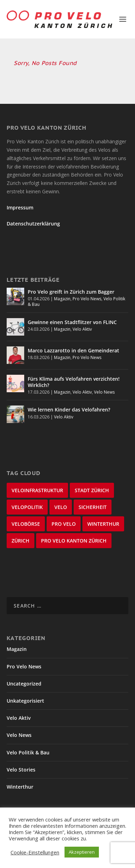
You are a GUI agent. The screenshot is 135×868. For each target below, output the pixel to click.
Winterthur (20, 787)
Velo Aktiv (82, 329)
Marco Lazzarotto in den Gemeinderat (73, 350)
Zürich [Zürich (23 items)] (21, 541)
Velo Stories (21, 770)
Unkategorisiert (25, 701)
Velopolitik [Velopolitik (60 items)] (27, 507)
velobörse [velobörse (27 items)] (26, 524)
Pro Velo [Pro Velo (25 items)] (64, 524)
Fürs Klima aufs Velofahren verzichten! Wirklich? (74, 382)
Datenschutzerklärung (33, 224)
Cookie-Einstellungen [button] (35, 852)
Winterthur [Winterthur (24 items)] (103, 524)
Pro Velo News (87, 299)
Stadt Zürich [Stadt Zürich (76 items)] (92, 490)
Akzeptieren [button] (82, 852)
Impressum (20, 207)
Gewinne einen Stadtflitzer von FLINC (72, 322)
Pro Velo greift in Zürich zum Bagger (71, 292)
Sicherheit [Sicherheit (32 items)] (93, 507)
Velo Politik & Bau (28, 752)
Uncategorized (24, 684)
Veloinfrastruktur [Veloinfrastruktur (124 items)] (37, 490)
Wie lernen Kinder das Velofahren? (69, 410)
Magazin (62, 299)
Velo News (104, 392)
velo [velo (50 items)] (61, 507)
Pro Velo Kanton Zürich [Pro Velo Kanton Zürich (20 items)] (74, 541)
